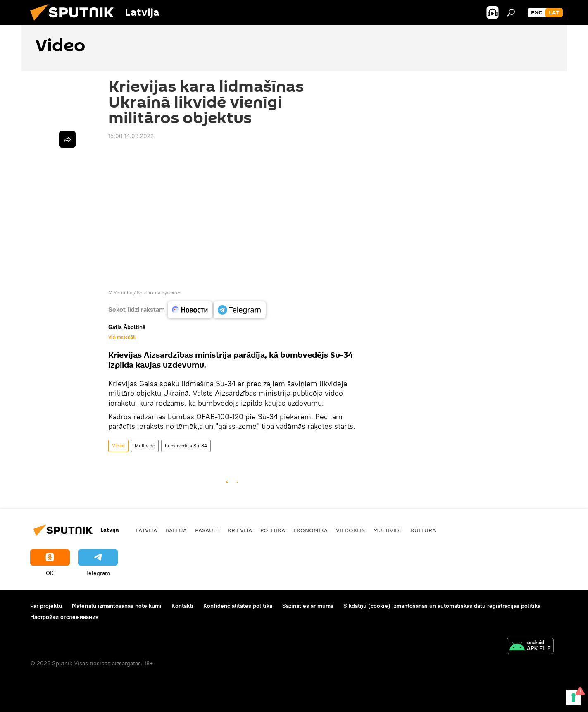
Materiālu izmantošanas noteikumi (117, 606)
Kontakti (182, 606)
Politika (273, 530)
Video (118, 446)
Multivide (145, 446)
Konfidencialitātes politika (238, 606)
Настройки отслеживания (64, 617)
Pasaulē (207, 530)
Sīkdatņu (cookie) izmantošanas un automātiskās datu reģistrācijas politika (442, 606)
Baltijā (176, 530)
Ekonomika (311, 530)
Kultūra (423, 530)
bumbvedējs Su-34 (186, 446)
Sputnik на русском (159, 293)
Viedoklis (350, 530)
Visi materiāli (122, 337)
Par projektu (46, 606)
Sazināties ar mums (308, 606)
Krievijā (240, 530)
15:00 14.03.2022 (131, 136)
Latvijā (146, 530)
